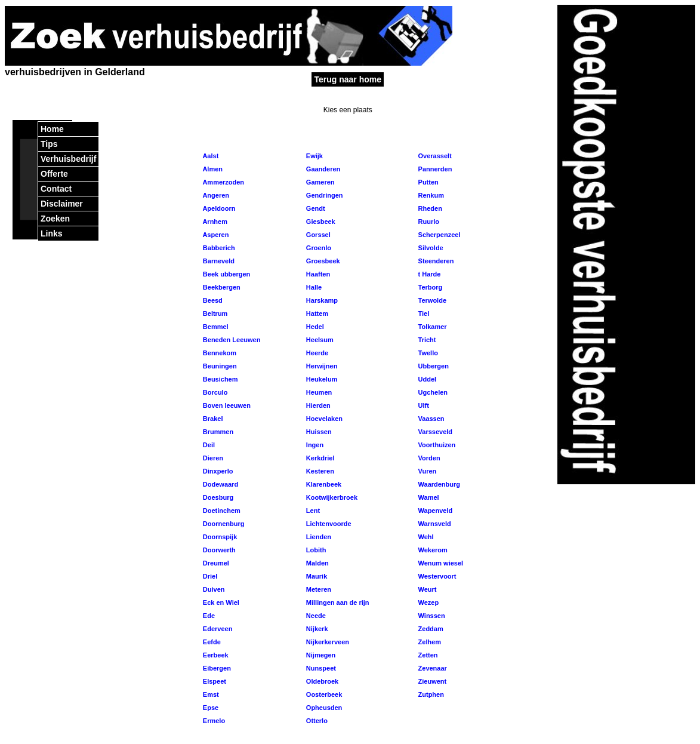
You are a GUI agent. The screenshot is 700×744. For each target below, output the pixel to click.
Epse (210, 708)
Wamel (427, 497)
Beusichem (220, 379)
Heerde (316, 353)
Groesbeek (322, 261)
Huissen (318, 432)
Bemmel (215, 327)
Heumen (318, 392)
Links (52, 233)
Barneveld (218, 261)
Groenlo (318, 248)
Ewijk (314, 156)
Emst (210, 694)
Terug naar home (348, 79)
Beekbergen (221, 287)
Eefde (211, 642)
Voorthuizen (436, 445)
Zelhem (428, 642)
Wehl (425, 537)
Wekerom (431, 550)
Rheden (429, 208)
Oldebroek (321, 681)
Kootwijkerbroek (331, 497)
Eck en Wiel (220, 602)
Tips (49, 144)
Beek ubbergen (226, 274)
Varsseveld (434, 432)
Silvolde (429, 248)
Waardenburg (438, 484)
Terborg (429, 287)
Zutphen (430, 694)
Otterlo (316, 721)
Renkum (430, 195)
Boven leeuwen (226, 405)
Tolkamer (431, 327)
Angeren (215, 195)
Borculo (215, 392)
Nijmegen (320, 655)
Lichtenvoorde (328, 524)
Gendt (315, 208)
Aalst (210, 156)
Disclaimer (62, 204)
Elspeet (214, 681)
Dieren (212, 458)
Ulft (422, 405)
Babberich (218, 248)
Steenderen (435, 261)
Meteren (318, 589)
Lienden (318, 537)
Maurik (316, 576)
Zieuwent (431, 681)
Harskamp (321, 300)
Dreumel (215, 563)
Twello (427, 353)
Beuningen (219, 366)
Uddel (426, 379)
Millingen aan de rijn (337, 602)
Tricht (426, 340)
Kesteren (319, 471)
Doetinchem (221, 511)
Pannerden (434, 169)
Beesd (212, 300)
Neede (315, 616)
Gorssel (317, 235)
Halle (313, 287)
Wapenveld (434, 511)
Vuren (426, 471)
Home (52, 129)
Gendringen (324, 195)
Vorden (428, 458)
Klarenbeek (323, 484)
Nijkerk (316, 629)
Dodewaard (220, 484)
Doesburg (217, 497)
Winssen (430, 616)
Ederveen (217, 629)
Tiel (423, 313)
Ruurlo (428, 222)
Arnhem (214, 222)
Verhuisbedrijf (68, 159)
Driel (209, 576)
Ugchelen (432, 392)
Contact (56, 189)
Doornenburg (223, 524)
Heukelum (321, 379)
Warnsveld (433, 524)
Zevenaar (431, 668)
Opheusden (323, 708)
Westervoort (436, 576)
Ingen (314, 445)
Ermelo (213, 721)
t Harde (428, 274)
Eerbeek (215, 655)
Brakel (212, 419)
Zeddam (429, 629)
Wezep (427, 602)
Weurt (426, 589)
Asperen (215, 235)
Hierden (317, 405)
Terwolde (431, 300)
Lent (312, 511)
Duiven (213, 589)
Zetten (427, 655)
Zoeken (55, 219)
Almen (212, 169)
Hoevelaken (323, 419)
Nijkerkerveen (327, 642)
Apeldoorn (218, 208)
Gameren (320, 182)
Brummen (217, 432)
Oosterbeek (323, 694)
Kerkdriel (320, 458)
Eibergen (216, 668)
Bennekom (219, 353)
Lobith (315, 550)
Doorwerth (218, 550)
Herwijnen (321, 366)
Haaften (317, 274)
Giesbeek (320, 222)
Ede (208, 616)
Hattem (316, 313)
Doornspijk (219, 537)
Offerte (54, 174)
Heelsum (319, 340)
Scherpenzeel (438, 235)
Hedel (314, 327)
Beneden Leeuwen (231, 340)
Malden (317, 563)
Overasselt (434, 156)
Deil (208, 445)
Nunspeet (320, 668)
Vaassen (430, 419)
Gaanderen (323, 169)
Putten (427, 182)
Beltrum (215, 313)
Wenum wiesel (440, 563)
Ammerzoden (223, 182)
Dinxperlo (217, 471)
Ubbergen (432, 366)
